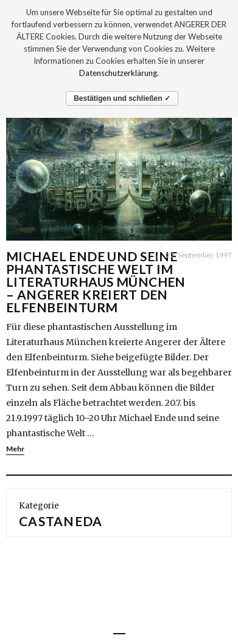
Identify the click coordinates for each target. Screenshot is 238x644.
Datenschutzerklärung (118, 73)
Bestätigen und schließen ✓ (122, 98)
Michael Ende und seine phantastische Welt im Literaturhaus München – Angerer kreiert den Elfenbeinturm (96, 282)
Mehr (15, 449)
